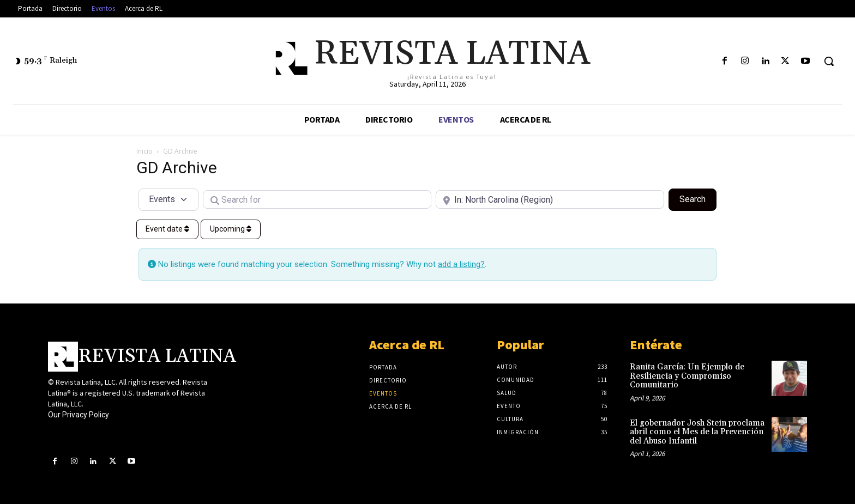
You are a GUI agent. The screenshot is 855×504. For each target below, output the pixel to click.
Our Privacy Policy (79, 415)
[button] (829, 61)
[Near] (550, 199)
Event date (167, 229)
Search (698, 198)
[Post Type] (168, 199)
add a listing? (461, 264)
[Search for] (317, 199)
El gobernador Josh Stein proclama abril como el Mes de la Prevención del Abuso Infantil (697, 432)
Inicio (144, 151)
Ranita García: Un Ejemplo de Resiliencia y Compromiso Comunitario (687, 376)
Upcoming (231, 229)
